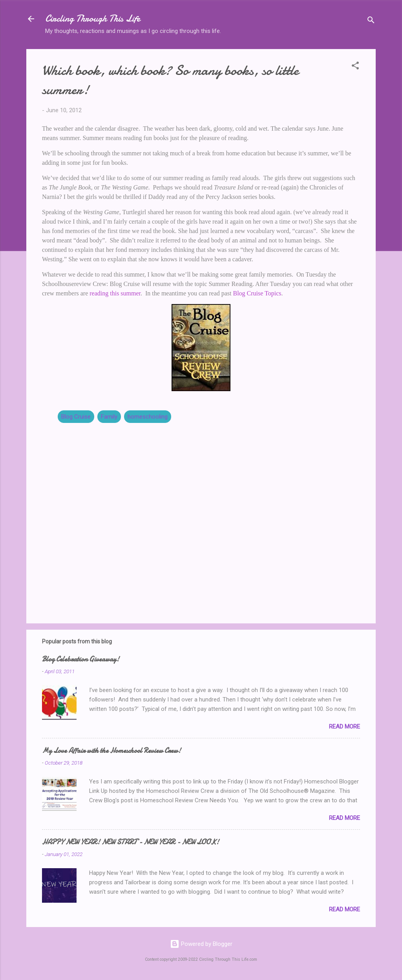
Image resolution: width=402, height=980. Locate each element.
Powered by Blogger (201, 944)
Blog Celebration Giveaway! (81, 659)
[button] (355, 67)
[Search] (371, 21)
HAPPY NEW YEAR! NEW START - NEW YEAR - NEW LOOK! (131, 842)
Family (109, 417)
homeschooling (148, 417)
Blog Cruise (76, 417)
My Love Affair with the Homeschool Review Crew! (111, 751)
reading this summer (115, 293)
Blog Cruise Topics (257, 293)
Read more (344, 727)
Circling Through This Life (93, 19)
